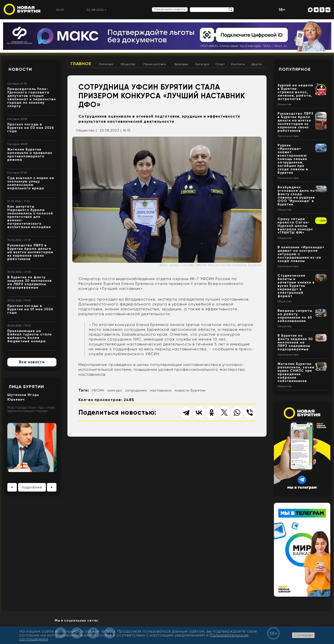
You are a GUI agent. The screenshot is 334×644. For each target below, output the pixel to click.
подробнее (32, 487)
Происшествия (155, 64)
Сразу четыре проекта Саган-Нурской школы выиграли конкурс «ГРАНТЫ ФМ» (295, 226)
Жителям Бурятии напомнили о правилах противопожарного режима (30, 155)
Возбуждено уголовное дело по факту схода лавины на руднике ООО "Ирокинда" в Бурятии (296, 196)
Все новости (32, 362)
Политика (106, 64)
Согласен (303, 635)
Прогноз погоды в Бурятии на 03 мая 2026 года (31, 128)
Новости (20, 69)
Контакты (238, 64)
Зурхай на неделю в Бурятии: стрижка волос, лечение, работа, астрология (296, 92)
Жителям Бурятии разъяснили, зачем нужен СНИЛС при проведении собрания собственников (296, 372)
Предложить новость (170, 9)
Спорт (220, 64)
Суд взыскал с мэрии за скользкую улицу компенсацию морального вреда (31, 183)
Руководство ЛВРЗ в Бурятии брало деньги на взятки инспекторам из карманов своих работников (30, 252)
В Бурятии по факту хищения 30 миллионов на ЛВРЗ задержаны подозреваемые (30, 282)
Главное (81, 64)
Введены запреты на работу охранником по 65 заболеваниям (295, 316)
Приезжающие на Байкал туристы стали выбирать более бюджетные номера (30, 336)
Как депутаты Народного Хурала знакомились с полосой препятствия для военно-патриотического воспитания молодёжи (30, 217)
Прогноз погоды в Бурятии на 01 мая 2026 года (30, 309)
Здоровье (181, 64)
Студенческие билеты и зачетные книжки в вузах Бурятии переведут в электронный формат (296, 286)
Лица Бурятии (26, 387)
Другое (257, 64)
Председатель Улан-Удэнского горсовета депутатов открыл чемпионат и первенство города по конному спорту (32, 97)
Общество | (86, 130)
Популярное (295, 69)
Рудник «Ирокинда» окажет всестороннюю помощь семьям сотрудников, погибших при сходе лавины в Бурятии (293, 159)
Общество (128, 64)
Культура (202, 64)
